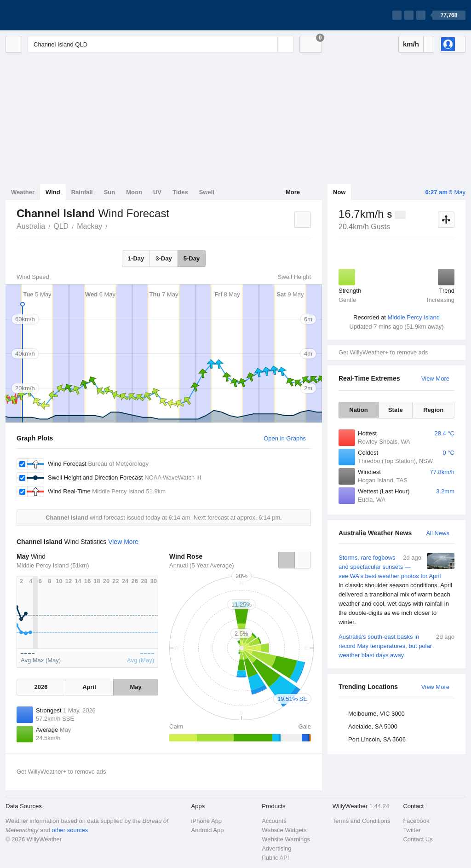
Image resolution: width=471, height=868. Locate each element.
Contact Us (418, 839)
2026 (41, 687)
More (293, 192)
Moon (134, 192)
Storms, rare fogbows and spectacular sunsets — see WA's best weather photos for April (396, 590)
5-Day (192, 258)
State (396, 410)
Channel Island (112, 226)
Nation (358, 410)
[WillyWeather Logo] (49, 15)
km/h (411, 44)
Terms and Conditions (362, 821)
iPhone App (207, 821)
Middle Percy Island (413, 317)
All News (438, 533)
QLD (61, 226)
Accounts (274, 821)
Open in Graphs (285, 438)
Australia (31, 226)
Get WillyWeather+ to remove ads (383, 352)
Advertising (276, 848)
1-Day (136, 258)
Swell (207, 192)
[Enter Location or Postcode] (161, 44)
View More (435, 379)
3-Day (164, 258)
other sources (70, 830)
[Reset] (270, 44)
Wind (53, 192)
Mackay (89, 226)
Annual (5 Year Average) (202, 565)
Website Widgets (284, 830)
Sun (110, 192)
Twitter (412, 830)
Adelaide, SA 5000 (373, 726)
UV (157, 192)
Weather (23, 192)
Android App (208, 830)
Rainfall (82, 192)
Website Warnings (286, 839)
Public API (275, 858)
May (135, 687)
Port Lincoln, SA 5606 (377, 739)
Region (433, 410)
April (89, 687)
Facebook (416, 821)
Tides (180, 192)
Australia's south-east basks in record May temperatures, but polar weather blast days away (396, 645)
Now (339, 192)
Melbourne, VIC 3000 (376, 714)
